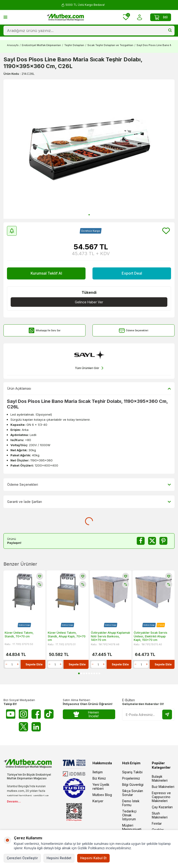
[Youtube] (11, 714)
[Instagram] (23, 714)
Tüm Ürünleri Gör (89, 368)
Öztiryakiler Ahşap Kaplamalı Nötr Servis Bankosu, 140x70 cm (110, 636)
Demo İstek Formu (131, 803)
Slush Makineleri (160, 815)
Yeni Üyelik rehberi (101, 787)
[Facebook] (36, 714)
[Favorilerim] (126, 17)
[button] (89, 215)
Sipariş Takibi (132, 772)
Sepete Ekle (34, 664)
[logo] (65, 17)
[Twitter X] (23, 727)
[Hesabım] (139, 17)
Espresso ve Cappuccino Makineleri (161, 797)
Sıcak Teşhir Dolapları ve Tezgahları (110, 45)
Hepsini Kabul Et (93, 858)
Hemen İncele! (86, 714)
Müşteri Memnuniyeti (132, 827)
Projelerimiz (131, 778)
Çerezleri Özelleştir (22, 858)
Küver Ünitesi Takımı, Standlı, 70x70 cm (19, 634)
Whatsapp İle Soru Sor (45, 331)
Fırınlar (157, 823)
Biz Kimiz (99, 778)
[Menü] (5, 17)
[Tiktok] (49, 714)
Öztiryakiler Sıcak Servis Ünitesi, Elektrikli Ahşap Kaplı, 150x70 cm (151, 636)
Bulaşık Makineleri (160, 778)
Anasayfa (13, 45)
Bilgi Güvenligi (133, 785)
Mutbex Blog (102, 795)
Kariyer (98, 801)
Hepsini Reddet (59, 858)
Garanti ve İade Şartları (89, 502)
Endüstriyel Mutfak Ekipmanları (41, 45)
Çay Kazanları (162, 807)
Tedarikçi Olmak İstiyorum (129, 815)
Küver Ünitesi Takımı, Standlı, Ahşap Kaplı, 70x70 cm (67, 636)
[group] (89, 149)
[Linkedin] (36, 727)
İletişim (98, 772)
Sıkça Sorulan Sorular (133, 793)
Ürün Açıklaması (89, 389)
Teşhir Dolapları (74, 45)
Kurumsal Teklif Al (46, 273)
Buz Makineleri (163, 787)
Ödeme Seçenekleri (134, 331)
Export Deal (132, 273)
